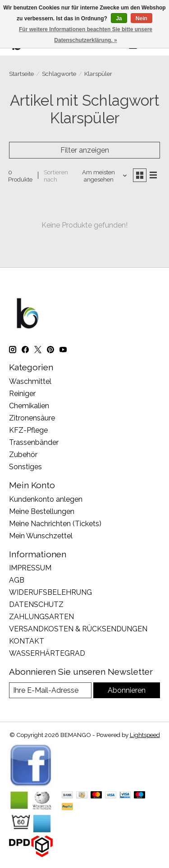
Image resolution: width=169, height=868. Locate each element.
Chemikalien (29, 406)
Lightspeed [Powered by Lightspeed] (145, 735)
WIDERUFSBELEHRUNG (50, 592)
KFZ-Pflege (28, 430)
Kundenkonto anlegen (46, 499)
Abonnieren (127, 690)
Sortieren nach (56, 176)
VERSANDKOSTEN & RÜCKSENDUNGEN (78, 629)
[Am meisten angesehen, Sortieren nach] (102, 176)
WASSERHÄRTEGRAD (47, 653)
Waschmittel (30, 381)
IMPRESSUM (30, 568)
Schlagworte (59, 74)
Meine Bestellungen (42, 511)
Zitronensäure (32, 418)
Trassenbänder (34, 442)
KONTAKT (27, 641)
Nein (142, 19)
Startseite (21, 74)
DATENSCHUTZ (36, 604)
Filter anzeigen (85, 150)
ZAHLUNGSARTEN (41, 617)
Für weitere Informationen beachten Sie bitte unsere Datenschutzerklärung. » (86, 35)
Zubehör (23, 455)
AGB (17, 580)
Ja (119, 19)
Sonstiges (25, 467)
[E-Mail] (50, 690)
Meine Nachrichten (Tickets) (55, 524)
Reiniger (22, 394)
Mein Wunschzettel (41, 536)
